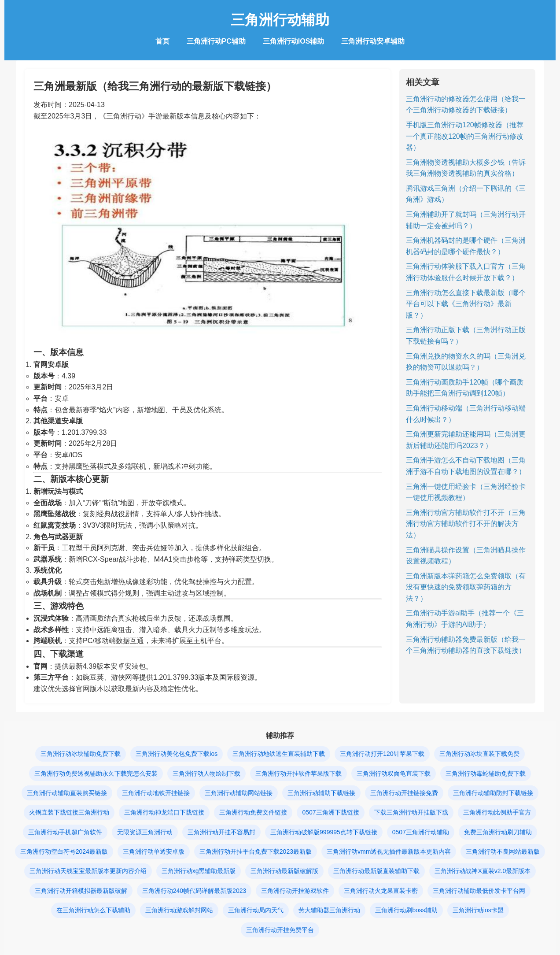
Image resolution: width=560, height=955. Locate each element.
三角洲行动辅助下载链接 (321, 793)
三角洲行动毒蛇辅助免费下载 (486, 774)
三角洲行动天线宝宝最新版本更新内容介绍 (88, 871)
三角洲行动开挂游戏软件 (295, 891)
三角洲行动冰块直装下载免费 (479, 754)
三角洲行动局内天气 (256, 910)
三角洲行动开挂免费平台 (280, 930)
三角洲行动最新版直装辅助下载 (376, 871)
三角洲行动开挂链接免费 (404, 793)
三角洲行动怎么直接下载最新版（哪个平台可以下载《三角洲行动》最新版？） (466, 304)
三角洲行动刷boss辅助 (406, 910)
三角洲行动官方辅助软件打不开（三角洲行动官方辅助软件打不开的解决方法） (466, 524)
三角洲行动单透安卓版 (154, 851)
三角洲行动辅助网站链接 (239, 793)
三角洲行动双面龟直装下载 (394, 774)
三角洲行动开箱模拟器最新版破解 (81, 891)
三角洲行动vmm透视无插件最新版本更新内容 (389, 851)
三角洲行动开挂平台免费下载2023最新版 (256, 851)
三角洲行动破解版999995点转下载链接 (324, 832)
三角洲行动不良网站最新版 (503, 851)
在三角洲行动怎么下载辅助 (93, 910)
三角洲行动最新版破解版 (284, 871)
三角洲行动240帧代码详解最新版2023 (194, 891)
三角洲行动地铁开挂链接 (156, 793)
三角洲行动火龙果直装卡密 (381, 891)
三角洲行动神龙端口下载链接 (164, 812)
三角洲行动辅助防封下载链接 (493, 793)
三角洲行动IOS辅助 (294, 41)
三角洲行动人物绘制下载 (206, 774)
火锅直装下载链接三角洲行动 (69, 812)
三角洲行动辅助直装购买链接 (67, 793)
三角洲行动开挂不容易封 (221, 832)
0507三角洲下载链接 (330, 812)
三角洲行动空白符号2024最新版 (64, 851)
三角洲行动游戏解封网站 (179, 910)
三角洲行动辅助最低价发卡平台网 (479, 891)
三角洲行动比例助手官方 (497, 812)
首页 (162, 41)
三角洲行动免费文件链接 (253, 812)
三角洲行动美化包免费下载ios (177, 754)
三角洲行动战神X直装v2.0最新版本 (483, 871)
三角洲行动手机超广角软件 (65, 832)
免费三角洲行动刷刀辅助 (498, 832)
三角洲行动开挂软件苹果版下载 (298, 774)
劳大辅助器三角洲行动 (329, 910)
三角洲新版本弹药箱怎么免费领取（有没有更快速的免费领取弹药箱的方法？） (466, 587)
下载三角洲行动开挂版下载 (411, 812)
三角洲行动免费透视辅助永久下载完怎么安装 (96, 774)
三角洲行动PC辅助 (216, 41)
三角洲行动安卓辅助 (373, 41)
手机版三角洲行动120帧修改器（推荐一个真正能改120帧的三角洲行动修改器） (465, 136)
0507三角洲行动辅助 (421, 832)
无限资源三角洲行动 (145, 832)
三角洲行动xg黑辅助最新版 (199, 871)
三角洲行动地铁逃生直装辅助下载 (279, 754)
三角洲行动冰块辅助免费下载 (81, 754)
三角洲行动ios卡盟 (478, 910)
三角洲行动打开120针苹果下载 (382, 754)
